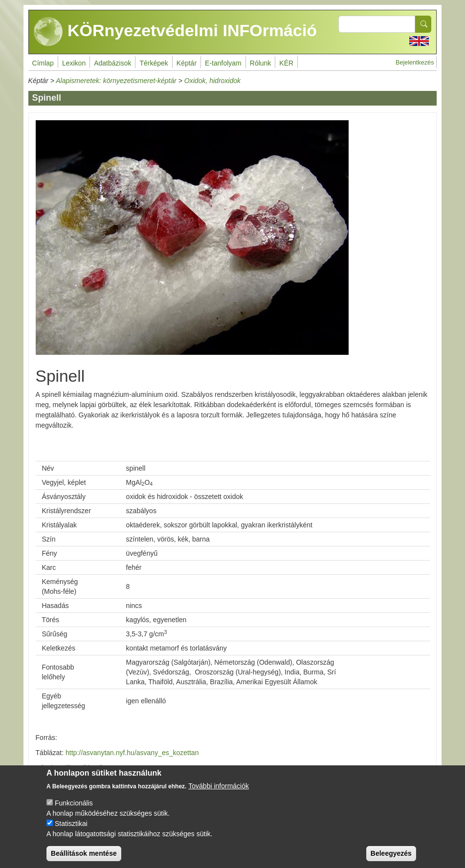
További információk (219, 786)
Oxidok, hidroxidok (212, 81)
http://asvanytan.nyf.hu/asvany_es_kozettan (132, 753)
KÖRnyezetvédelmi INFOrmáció (176, 32)
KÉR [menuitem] (286, 63)
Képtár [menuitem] (187, 63)
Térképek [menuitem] (154, 63)
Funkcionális (74, 803)
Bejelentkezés (415, 63)
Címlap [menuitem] (43, 63)
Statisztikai (71, 824)
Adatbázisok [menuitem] (112, 63)
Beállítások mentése (84, 853)
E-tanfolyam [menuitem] (223, 63)
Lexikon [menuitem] (74, 63)
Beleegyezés (391, 853)
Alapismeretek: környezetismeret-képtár (116, 81)
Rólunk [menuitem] (261, 63)
